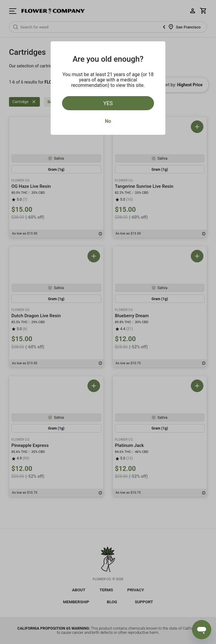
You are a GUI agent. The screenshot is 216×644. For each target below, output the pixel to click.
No (108, 121)
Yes (108, 103)
